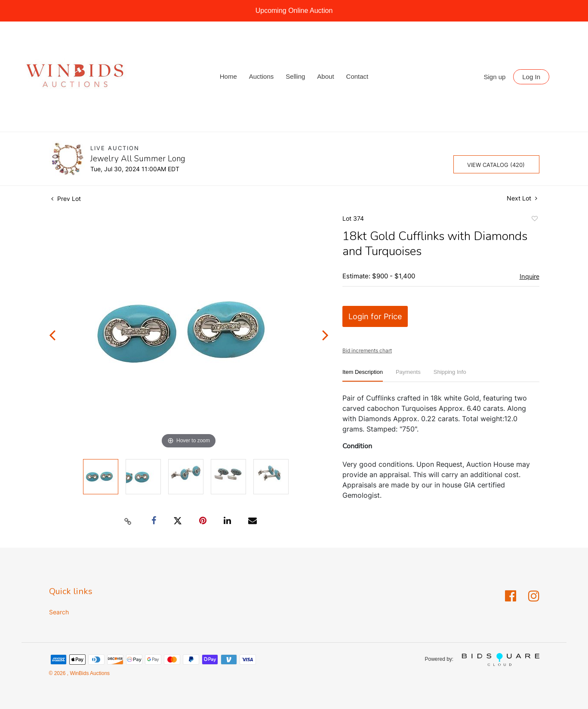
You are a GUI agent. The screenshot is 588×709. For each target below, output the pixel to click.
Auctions (262, 76)
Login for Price (375, 316)
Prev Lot (66, 199)
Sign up (495, 77)
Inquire (530, 277)
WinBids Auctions (89, 673)
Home (228, 76)
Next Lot (522, 198)
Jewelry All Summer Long (138, 159)
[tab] (363, 375)
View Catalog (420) (496, 165)
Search (59, 612)
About (325, 76)
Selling (295, 76)
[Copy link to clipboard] (128, 521)
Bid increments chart (367, 350)
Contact (357, 76)
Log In (531, 77)
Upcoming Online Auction (294, 11)
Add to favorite (534, 220)
